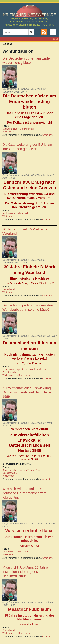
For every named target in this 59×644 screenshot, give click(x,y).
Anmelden (47, 135)
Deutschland (9, 289)
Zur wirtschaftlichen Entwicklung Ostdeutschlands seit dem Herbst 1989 (27, 392)
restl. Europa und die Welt (15, 213)
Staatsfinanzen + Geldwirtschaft (18, 129)
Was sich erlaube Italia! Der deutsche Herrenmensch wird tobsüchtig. (24, 493)
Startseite (7, 44)
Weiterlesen (8, 132)
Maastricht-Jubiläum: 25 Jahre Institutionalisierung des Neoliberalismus (25, 572)
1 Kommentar (23, 375)
